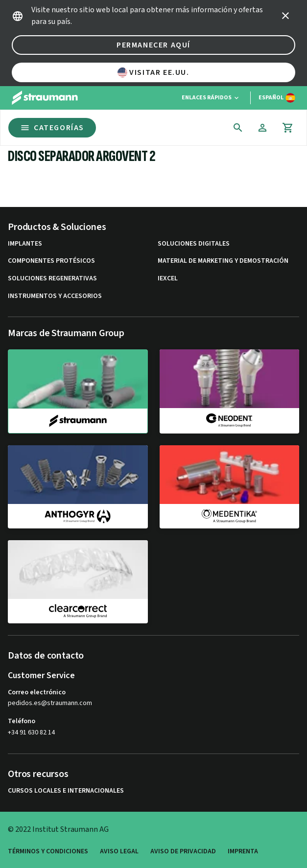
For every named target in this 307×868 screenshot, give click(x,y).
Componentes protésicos (51, 261)
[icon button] (285, 16)
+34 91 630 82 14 (31, 732)
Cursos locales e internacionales (66, 791)
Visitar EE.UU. (153, 72)
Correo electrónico (37, 692)
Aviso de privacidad (183, 852)
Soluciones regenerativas (52, 279)
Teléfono (22, 721)
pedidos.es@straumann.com (50, 703)
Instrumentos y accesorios (55, 296)
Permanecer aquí (153, 45)
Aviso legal (119, 852)
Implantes (25, 244)
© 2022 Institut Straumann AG (58, 829)
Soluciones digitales (194, 244)
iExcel (168, 279)
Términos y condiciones (48, 852)
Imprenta (243, 852)
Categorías (52, 128)
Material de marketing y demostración (223, 261)
